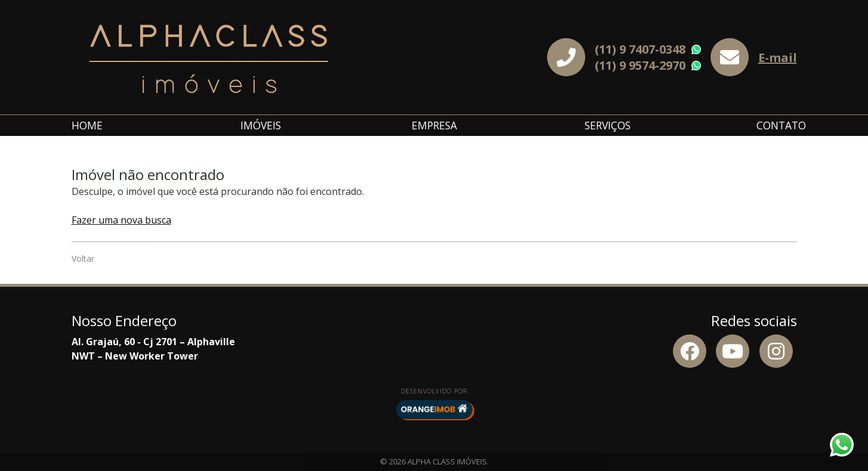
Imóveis (261, 125)
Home (87, 125)
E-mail (778, 58)
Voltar (83, 258)
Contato (781, 125)
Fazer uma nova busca (121, 220)
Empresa (434, 125)
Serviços (608, 125)
